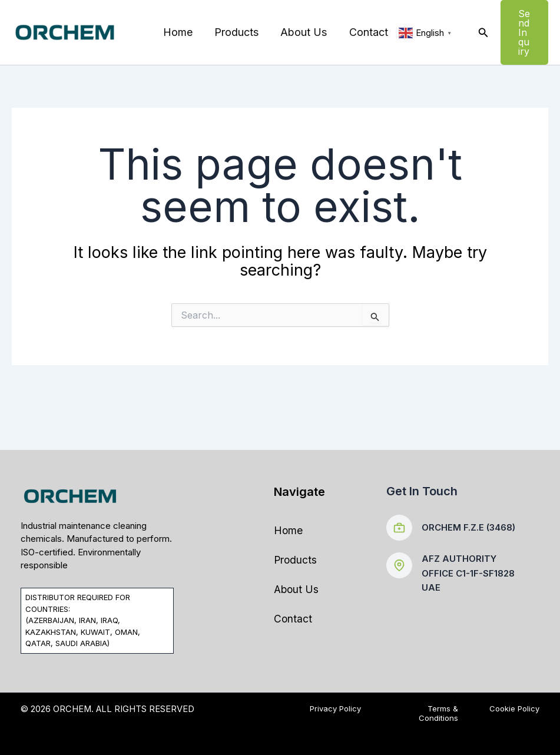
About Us (302, 32)
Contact (366, 32)
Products (235, 32)
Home (177, 32)
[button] (481, 33)
